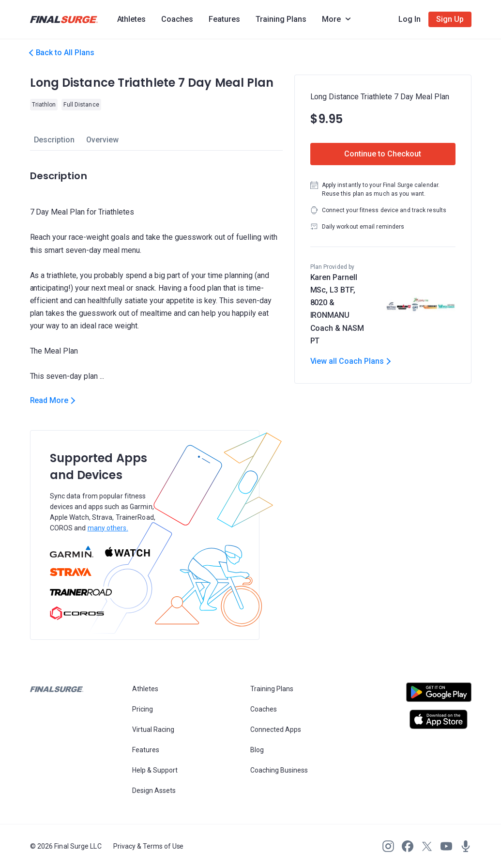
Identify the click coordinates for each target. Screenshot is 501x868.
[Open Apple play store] (439, 719)
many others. (108, 528)
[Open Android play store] (439, 696)
